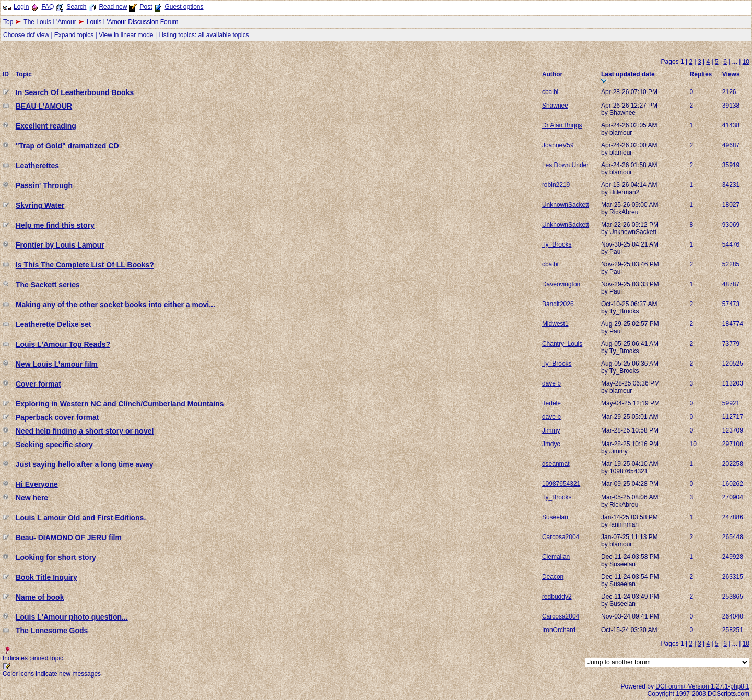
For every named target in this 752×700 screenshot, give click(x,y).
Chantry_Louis (562, 344)
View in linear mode (126, 35)
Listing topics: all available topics (203, 35)
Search (76, 7)
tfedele (551, 403)
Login (21, 7)
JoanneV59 (558, 145)
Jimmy (551, 430)
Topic (24, 74)
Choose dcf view (26, 35)
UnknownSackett (566, 205)
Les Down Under (565, 165)
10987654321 (561, 484)
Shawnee (555, 106)
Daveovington (561, 284)
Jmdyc (551, 444)
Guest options (184, 7)
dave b (551, 383)
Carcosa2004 (561, 537)
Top (8, 22)
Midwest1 (555, 324)
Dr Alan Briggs (562, 125)
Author (552, 74)
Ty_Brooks (557, 244)
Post (146, 7)
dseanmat (556, 464)
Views (731, 74)
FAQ (48, 7)
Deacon (553, 577)
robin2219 (556, 185)
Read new (113, 7)
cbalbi (550, 92)
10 (746, 62)
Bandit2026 (558, 304)
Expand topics (74, 35)
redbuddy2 (557, 597)
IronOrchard (559, 630)
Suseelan (555, 517)
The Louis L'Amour (50, 22)
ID (6, 74)
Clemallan (556, 557)
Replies (701, 74)
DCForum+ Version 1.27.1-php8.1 (702, 686)
